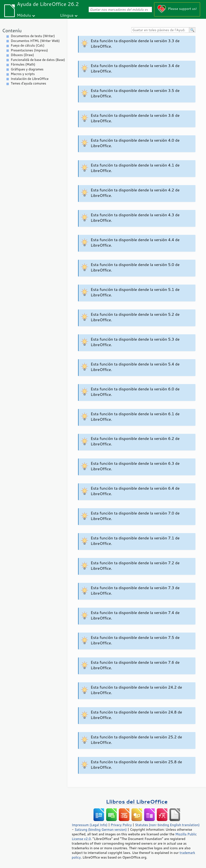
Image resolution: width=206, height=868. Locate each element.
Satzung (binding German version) (101, 829)
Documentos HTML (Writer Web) (35, 41)
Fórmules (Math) (23, 64)
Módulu (24, 15)
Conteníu (12, 30)
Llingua (67, 15)
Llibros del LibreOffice (137, 801)
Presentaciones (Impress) (29, 50)
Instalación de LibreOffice (30, 79)
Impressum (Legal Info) (90, 825)
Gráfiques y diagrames (27, 69)
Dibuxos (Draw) (22, 55)
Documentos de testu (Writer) (33, 36)
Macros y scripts (23, 74)
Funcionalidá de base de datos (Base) (38, 60)
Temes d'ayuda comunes (28, 83)
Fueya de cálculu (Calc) (28, 45)
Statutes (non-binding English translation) (167, 825)
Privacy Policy (121, 825)
